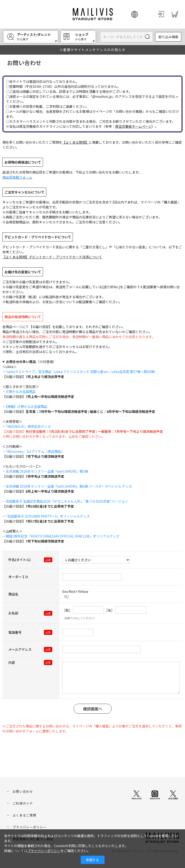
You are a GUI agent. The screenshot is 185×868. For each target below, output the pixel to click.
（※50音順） (31, 362)
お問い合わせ (23, 791)
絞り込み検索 (168, 37)
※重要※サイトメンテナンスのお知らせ (92, 50)
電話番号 (15, 632)
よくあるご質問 (24, 815)
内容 (12, 662)
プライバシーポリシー (30, 827)
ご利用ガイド (23, 803)
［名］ (109, 610)
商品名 (13, 594)
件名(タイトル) (19, 560)
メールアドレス (20, 649)
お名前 (13, 613)
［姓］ (67, 610)
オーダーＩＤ (18, 577)
